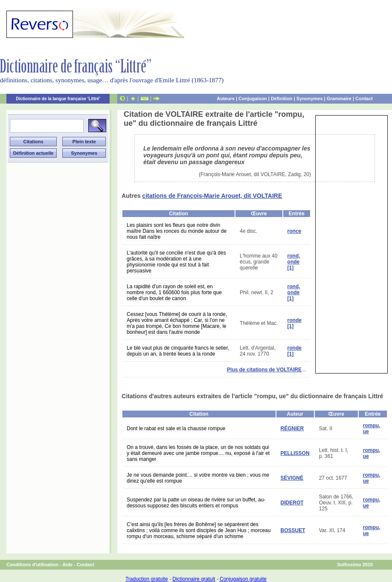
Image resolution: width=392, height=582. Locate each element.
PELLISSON (295, 453)
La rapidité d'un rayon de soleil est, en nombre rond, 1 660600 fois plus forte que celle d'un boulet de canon (174, 292)
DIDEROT (292, 503)
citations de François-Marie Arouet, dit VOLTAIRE (212, 196)
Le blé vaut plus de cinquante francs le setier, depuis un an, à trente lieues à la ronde (178, 351)
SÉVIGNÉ (292, 478)
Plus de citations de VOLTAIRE (264, 370)
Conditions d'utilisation (32, 565)
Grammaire (339, 98)
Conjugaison (253, 98)
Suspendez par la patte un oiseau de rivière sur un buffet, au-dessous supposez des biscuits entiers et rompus (196, 503)
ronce (295, 231)
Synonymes (310, 98)
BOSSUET (293, 530)
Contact (364, 98)
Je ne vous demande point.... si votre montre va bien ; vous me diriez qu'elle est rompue (198, 478)
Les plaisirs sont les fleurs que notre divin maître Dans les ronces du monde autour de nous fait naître (177, 231)
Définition (282, 98)
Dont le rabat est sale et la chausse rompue (176, 429)
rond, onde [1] (294, 262)
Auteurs (226, 98)
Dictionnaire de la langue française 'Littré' (58, 99)
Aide (67, 565)
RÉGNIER (292, 429)
